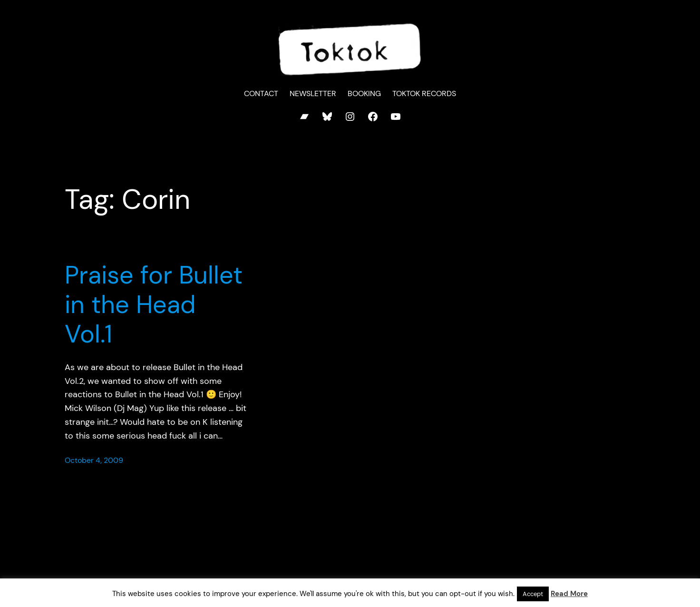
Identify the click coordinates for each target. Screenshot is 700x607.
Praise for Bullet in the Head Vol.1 (154, 305)
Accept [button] (533, 594)
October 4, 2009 (94, 460)
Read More (569, 594)
